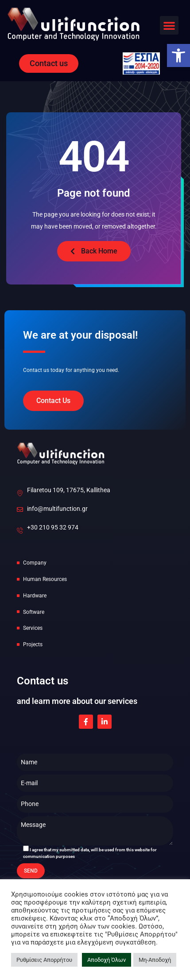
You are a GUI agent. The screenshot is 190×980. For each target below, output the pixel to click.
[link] (178, 55)
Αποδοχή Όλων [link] (107, 960)
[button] (169, 25)
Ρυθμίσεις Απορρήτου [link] (44, 960)
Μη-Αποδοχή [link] (155, 960)
